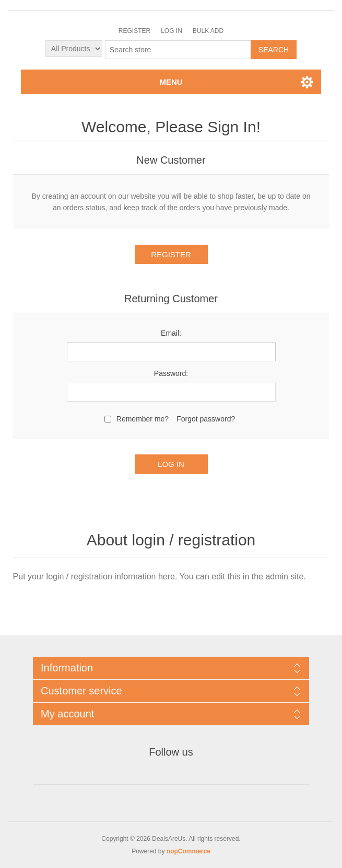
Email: (171, 333)
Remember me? (143, 419)
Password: (171, 373)
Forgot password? (206, 419)
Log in (172, 31)
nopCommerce (188, 851)
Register (134, 31)
